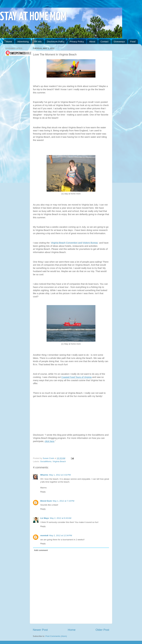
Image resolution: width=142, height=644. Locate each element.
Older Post (102, 630)
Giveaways (119, 42)
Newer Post (40, 630)
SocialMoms (46, 461)
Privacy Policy (77, 42)
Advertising (23, 42)
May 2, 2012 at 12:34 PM (61, 535)
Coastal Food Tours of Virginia (76, 377)
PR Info (38, 42)
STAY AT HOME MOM (33, 17)
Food (133, 42)
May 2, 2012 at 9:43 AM (61, 518)
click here (50, 441)
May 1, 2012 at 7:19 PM (63, 501)
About (92, 42)
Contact (104, 42)
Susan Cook (49, 458)
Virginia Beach (59, 461)
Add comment (41, 550)
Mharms (44, 475)
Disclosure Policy (56, 42)
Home (9, 42)
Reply (43, 492)
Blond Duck (46, 501)
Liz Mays (45, 518)
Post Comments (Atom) (56, 636)
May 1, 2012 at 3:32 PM (60, 475)
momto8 (44, 535)
